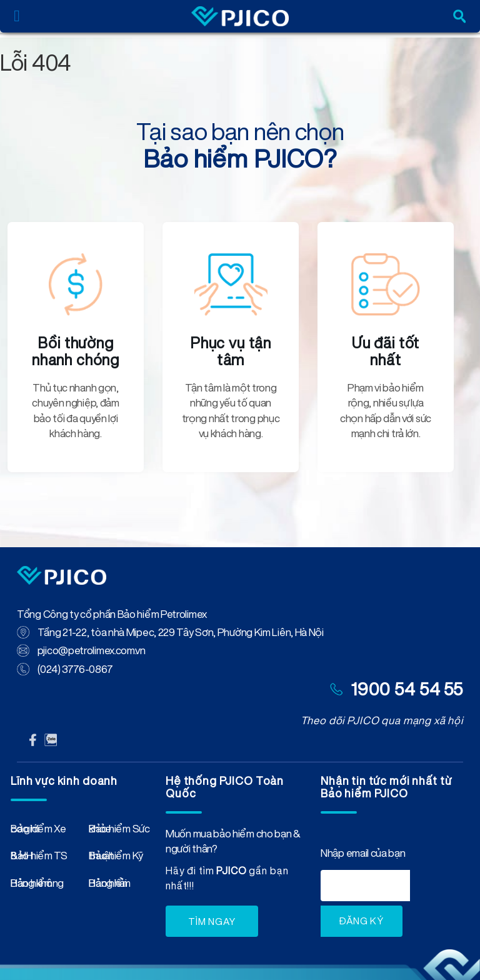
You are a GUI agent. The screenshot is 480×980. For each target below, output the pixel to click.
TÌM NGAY (212, 922)
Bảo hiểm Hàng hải (110, 886)
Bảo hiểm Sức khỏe (119, 831)
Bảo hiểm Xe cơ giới (38, 831)
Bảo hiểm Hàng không (37, 886)
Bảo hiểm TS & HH (39, 858)
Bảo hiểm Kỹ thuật (116, 858)
